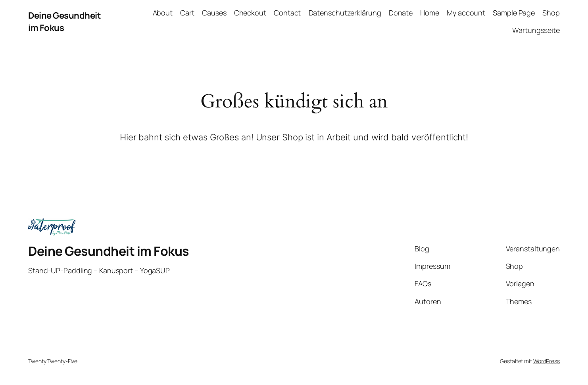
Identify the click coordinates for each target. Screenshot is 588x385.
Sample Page (514, 13)
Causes (214, 13)
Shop (551, 13)
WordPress (547, 361)
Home (430, 13)
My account (466, 13)
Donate (401, 13)
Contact (287, 13)
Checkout (250, 13)
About (163, 13)
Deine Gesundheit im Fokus (109, 251)
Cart (187, 13)
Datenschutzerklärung (345, 13)
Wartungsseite (536, 30)
